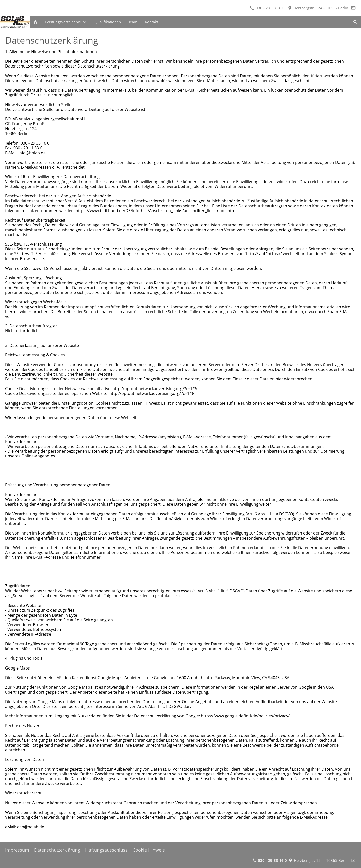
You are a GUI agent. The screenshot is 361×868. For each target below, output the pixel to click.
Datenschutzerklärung (57, 850)
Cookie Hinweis (149, 850)
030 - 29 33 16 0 (267, 8)
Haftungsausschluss (106, 850)
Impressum (17, 850)
